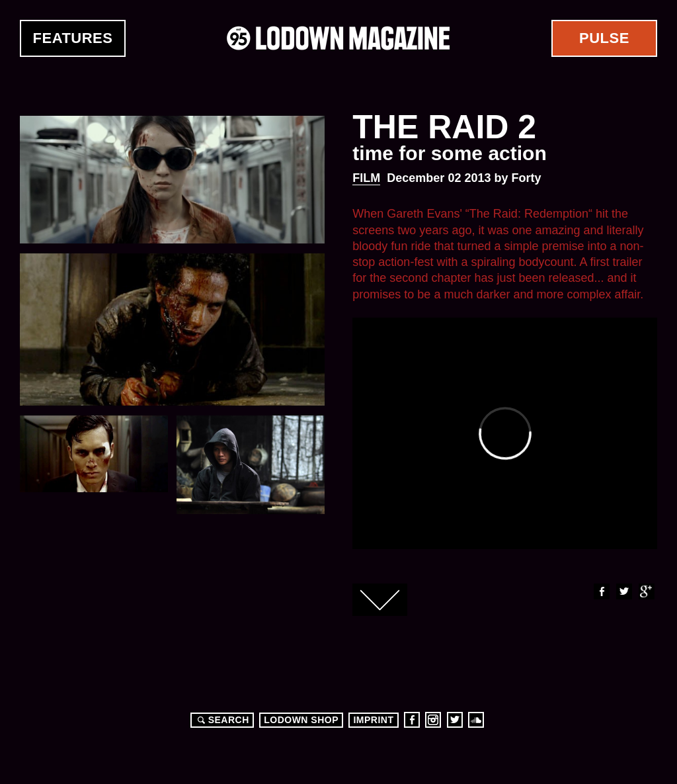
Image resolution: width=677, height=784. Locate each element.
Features (73, 38)
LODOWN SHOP (301, 720)
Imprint (373, 720)
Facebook (601, 591)
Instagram (433, 720)
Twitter (623, 591)
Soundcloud (476, 720)
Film (366, 178)
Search (221, 720)
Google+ (646, 591)
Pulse (604, 38)
